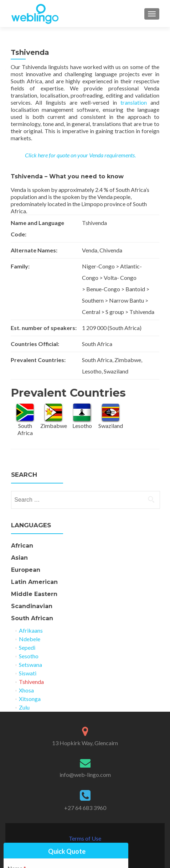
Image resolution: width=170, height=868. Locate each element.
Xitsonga (30, 699)
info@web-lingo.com (85, 775)
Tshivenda (31, 682)
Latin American (34, 582)
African (22, 546)
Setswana (30, 665)
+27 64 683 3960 (85, 808)
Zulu (24, 707)
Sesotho (29, 656)
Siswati (28, 673)
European (26, 570)
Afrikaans (31, 630)
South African (32, 618)
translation (134, 102)
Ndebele (30, 639)
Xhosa (26, 690)
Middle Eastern (34, 594)
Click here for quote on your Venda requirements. (80, 155)
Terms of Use (85, 838)
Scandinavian (32, 606)
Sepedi (27, 647)
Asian (19, 558)
